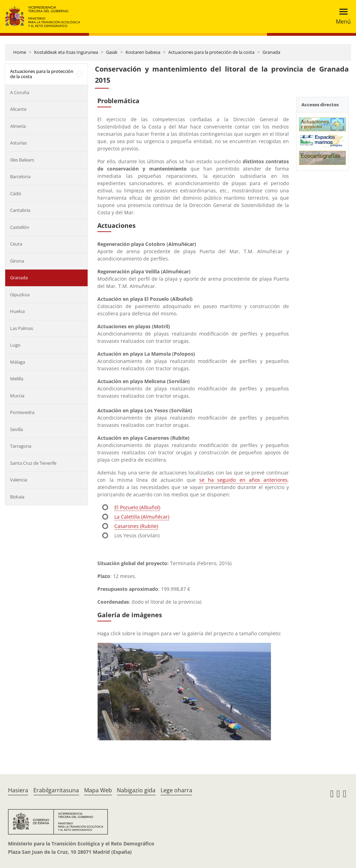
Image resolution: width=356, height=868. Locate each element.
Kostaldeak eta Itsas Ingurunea (66, 52)
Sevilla (17, 429)
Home (20, 52)
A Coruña (20, 92)
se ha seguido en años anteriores (243, 480)
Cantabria (20, 210)
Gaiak (112, 52)
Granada (271, 52)
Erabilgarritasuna (56, 790)
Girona (17, 261)
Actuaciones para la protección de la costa (211, 52)
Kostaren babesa (143, 52)
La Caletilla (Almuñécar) (142, 517)
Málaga (18, 362)
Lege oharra (176, 790)
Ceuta (16, 244)
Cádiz (16, 193)
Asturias (18, 143)
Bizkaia (17, 497)
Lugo (15, 345)
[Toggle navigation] (341, 16)
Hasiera (18, 790)
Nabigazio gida (136, 790)
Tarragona (21, 446)
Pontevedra (22, 412)
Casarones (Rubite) (136, 526)
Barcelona (20, 176)
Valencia (19, 480)
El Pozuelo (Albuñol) (137, 507)
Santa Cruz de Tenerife (33, 463)
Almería (18, 126)
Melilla (17, 379)
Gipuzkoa (20, 295)
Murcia (17, 396)
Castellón (20, 227)
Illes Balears (22, 160)
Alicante (18, 109)
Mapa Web (98, 790)
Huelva (17, 311)
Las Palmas (22, 328)
